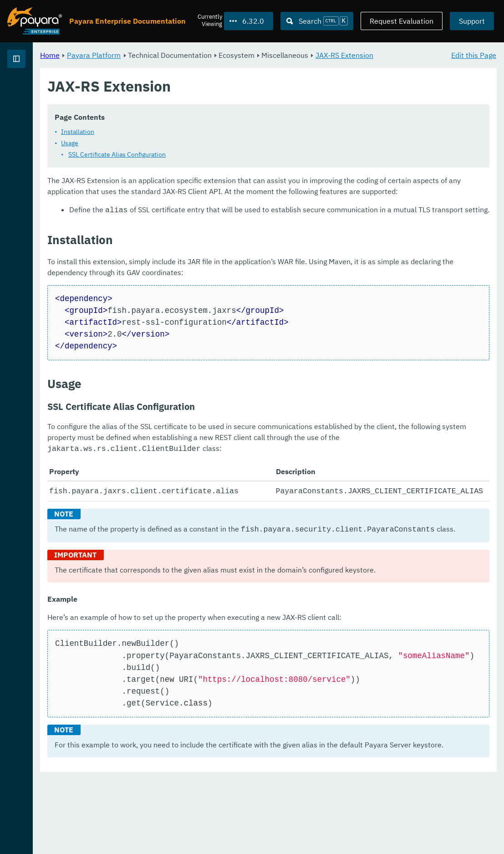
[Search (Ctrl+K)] (317, 21)
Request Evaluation (402, 21)
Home (163, 55)
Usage (183, 153)
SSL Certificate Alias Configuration (230, 165)
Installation (191, 142)
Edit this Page (474, 55)
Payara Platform (36, 91)
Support (472, 21)
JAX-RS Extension (183, 66)
